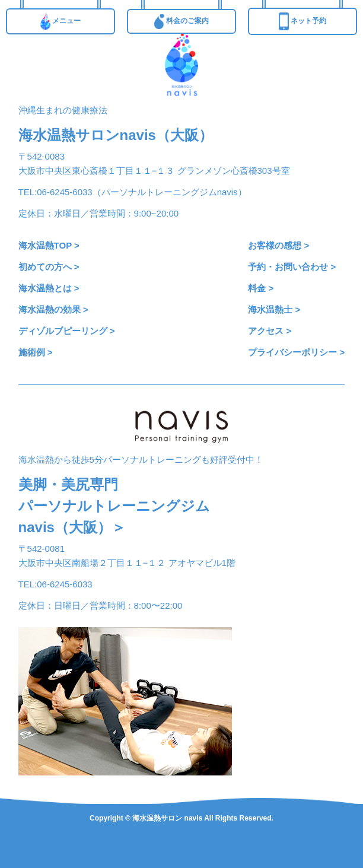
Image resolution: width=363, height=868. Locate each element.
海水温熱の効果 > (53, 309)
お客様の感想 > (278, 245)
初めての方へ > (49, 267)
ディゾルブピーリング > (67, 331)
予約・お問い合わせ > (292, 267)
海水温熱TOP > (49, 245)
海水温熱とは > (49, 288)
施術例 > (36, 352)
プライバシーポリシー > (296, 352)
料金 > (261, 288)
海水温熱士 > (274, 309)
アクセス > (270, 331)
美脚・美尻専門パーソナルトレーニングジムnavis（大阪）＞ (114, 506)
